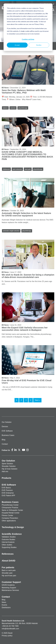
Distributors (6, 608)
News (4, 602)
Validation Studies (9, 537)
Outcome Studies (8, 539)
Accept (17, 45)
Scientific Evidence (12, 534)
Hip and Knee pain (9, 576)
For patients (8, 567)
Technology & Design (13, 527)
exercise (13, 108)
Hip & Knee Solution (10, 469)
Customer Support (11, 582)
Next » (37, 400)
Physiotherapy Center (10, 505)
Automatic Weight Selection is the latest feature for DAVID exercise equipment (26, 214)
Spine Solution (7, 464)
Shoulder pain (7, 573)
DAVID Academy (8, 585)
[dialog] (28, 27)
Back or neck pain (9, 570)
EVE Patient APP (8, 496)
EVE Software (7, 431)
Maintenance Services (10, 590)
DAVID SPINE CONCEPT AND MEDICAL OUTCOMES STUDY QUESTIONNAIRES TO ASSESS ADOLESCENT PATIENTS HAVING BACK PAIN (27, 156)
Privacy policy (7, 636)
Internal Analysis (8, 542)
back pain (28, 169)
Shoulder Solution (9, 466)
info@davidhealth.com (10, 629)
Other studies (7, 545)
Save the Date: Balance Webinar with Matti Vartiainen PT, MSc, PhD (24, 91)
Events (4, 605)
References (8, 554)
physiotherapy (23, 108)
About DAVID (9, 561)
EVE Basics (6, 488)
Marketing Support (9, 588)
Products (6, 478)
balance (5, 108)
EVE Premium (7, 490)
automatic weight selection (11, 231)
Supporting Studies (9, 547)
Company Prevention (10, 518)
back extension (17, 169)
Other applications (9, 521)
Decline (39, 45)
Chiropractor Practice (10, 508)
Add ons (5, 471)
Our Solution (7, 422)
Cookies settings (28, 39)
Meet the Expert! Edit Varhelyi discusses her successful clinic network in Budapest (25, 329)
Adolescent (6, 169)
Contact (5, 444)
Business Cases (8, 435)
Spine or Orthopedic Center (12, 510)
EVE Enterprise (8, 493)
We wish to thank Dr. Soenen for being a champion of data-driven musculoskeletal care (28, 276)
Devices (5, 427)
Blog (3, 440)
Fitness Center (7, 515)
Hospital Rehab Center (11, 513)
